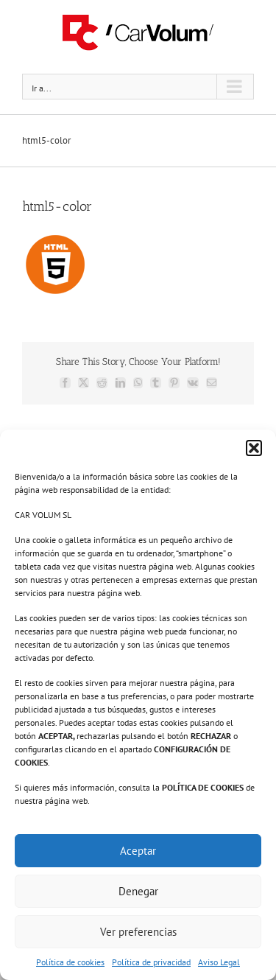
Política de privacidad (151, 962)
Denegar (138, 891)
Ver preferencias (138, 932)
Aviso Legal (219, 962)
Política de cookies (70, 962)
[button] (254, 448)
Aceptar (138, 851)
